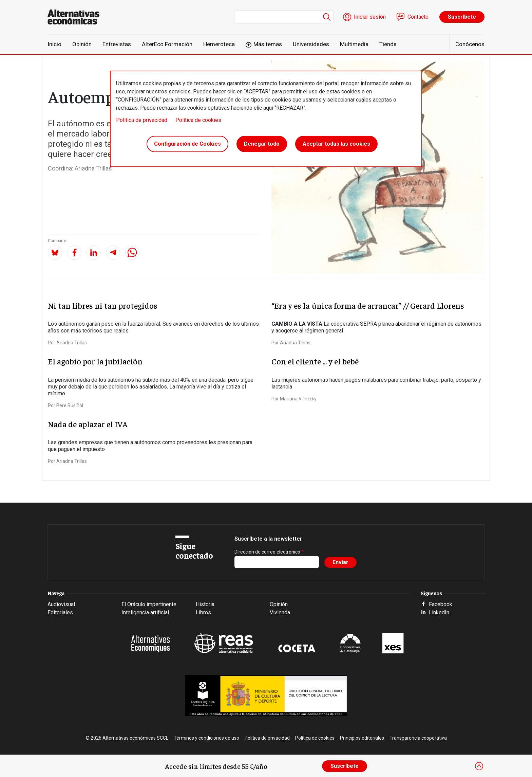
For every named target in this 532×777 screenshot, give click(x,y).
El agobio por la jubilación (95, 361)
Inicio (54, 44)
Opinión (82, 44)
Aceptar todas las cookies (336, 144)
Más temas (268, 44)
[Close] (479, 766)
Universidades (311, 44)
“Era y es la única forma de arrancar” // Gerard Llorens (368, 305)
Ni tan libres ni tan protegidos (103, 305)
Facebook (441, 604)
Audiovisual (61, 604)
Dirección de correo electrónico (267, 552)
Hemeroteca (219, 44)
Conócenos (470, 44)
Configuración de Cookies (187, 144)
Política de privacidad (142, 120)
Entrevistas (117, 44)
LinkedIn (439, 612)
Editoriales (60, 612)
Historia (205, 604)
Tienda (388, 44)
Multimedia (354, 44)
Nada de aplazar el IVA (88, 424)
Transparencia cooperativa (418, 738)
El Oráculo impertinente (149, 604)
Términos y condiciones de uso (206, 738)
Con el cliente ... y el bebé (315, 361)
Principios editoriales (362, 738)
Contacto (418, 17)
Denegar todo (262, 144)
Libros (203, 612)
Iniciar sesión (370, 17)
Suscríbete (462, 17)
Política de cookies (198, 120)
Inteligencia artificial (145, 612)
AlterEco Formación (167, 44)
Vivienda (280, 612)
